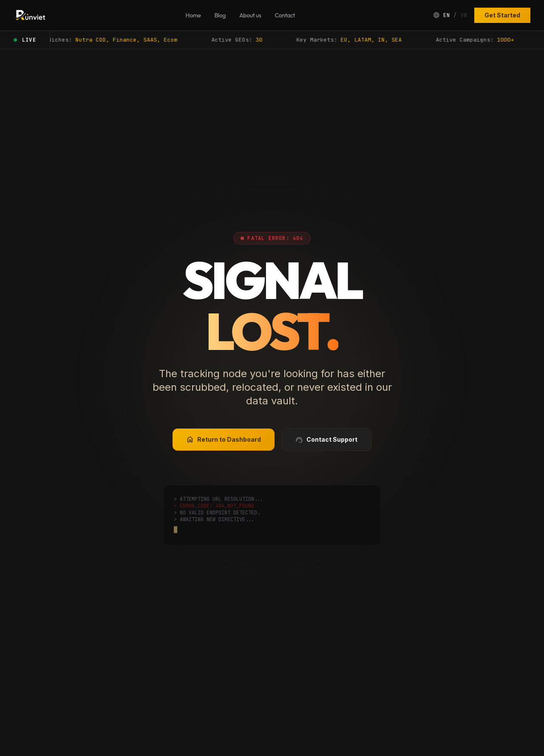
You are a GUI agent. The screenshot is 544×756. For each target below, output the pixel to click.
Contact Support (326, 440)
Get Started (502, 15)
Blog (220, 15)
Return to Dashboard (224, 440)
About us (250, 15)
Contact (285, 15)
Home (193, 15)
